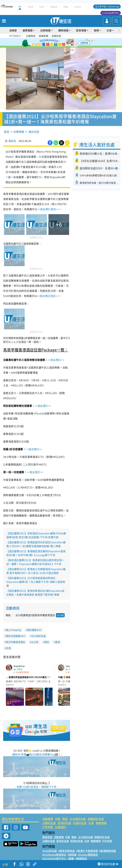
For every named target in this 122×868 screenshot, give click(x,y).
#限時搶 (72, 855)
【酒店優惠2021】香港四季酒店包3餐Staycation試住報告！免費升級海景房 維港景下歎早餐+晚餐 (35, 593)
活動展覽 (48, 819)
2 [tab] (57, 43)
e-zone (77, 7)
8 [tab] (63, 47)
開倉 (65, 819)
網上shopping (14, 630)
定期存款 (56, 36)
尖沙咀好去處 (39, 636)
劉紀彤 (12, 141)
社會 (109, 30)
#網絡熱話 (81, 858)
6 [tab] (70, 43)
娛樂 (96, 30)
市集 (58, 819)
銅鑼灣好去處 (96, 819)
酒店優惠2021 (34, 630)
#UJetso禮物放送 (88, 855)
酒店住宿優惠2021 (16, 636)
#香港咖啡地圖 (107, 851)
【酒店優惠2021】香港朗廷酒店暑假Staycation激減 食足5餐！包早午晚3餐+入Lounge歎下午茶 (36, 553)
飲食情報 (81, 30)
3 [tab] (60, 43)
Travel (30, 7)
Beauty (54, 7)
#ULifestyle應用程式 (54, 855)
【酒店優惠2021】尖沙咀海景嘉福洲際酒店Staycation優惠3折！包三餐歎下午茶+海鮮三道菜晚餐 (36, 582)
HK (20, 7)
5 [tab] (67, 43)
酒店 (47, 642)
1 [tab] (54, 43)
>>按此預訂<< (56, 360)
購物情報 (63, 30)
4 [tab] (63, 43)
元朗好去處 (49, 823)
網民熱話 (47, 837)
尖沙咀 (60, 615)
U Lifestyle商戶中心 (111, 13)
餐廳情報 (101, 823)
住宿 (8, 648)
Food (42, 7)
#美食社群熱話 (66, 851)
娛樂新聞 (44, 36)
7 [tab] (60, 47)
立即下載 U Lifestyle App (108, 7)
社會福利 (60, 827)
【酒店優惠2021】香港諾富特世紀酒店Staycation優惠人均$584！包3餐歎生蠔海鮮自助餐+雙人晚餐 (36, 544)
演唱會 (13, 30)
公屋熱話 (31, 36)
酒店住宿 (34, 132)
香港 (58, 642)
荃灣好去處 (64, 823)
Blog (66, 7)
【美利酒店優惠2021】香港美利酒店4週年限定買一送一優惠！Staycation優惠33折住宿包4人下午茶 (35, 562)
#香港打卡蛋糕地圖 (87, 851)
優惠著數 (28, 30)
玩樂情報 (45, 30)
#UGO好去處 (50, 851)
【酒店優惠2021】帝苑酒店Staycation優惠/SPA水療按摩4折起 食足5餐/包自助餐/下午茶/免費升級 (36, 535)
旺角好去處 (80, 823)
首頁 (7, 132)
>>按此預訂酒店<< (48, 209)
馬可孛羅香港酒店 (16, 642)
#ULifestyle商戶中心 (54, 858)
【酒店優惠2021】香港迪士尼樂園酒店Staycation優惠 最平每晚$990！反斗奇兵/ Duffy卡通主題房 (36, 571)
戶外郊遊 (48, 827)
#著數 (71, 858)
